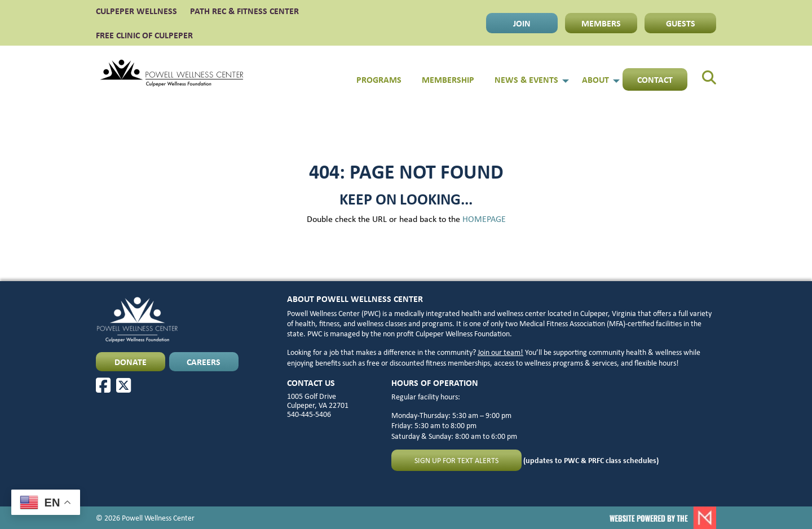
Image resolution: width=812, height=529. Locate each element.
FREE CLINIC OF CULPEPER (144, 35)
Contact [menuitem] (655, 79)
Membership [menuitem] (448, 79)
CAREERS (204, 362)
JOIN (522, 23)
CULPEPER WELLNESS (136, 11)
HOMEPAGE (484, 219)
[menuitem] (702, 73)
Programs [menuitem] (379, 79)
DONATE (131, 362)
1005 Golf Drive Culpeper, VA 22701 (318, 401)
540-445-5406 (309, 414)
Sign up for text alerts (456, 460)
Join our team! (500, 352)
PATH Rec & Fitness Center (244, 11)
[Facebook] (103, 385)
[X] (123, 385)
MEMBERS (601, 23)
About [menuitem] (595, 79)
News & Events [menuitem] (526, 79)
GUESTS (681, 23)
